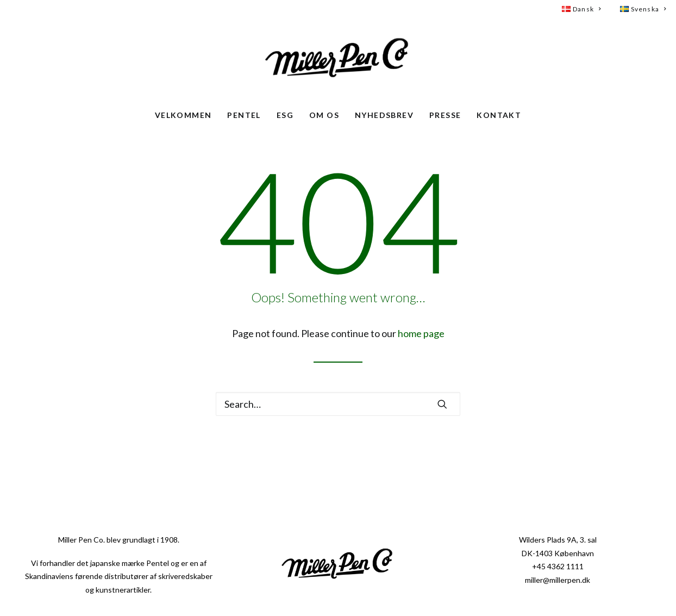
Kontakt (499, 115)
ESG (285, 115)
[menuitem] (586, 9)
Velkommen (183, 115)
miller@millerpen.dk (558, 580)
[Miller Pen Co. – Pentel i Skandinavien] (338, 59)
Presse (445, 115)
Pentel (244, 115)
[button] (442, 404)
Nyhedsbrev (384, 115)
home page (421, 333)
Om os (324, 115)
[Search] (338, 404)
